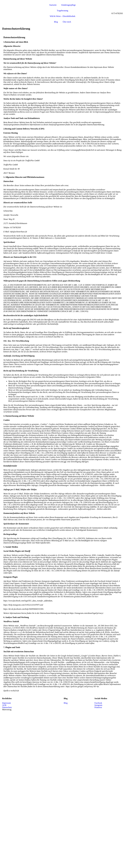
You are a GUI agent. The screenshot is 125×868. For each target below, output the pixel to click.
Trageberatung (62, 11)
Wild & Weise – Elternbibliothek (62, 16)
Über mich (67, 22)
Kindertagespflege (69, 5)
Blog (56, 22)
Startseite (53, 5)
